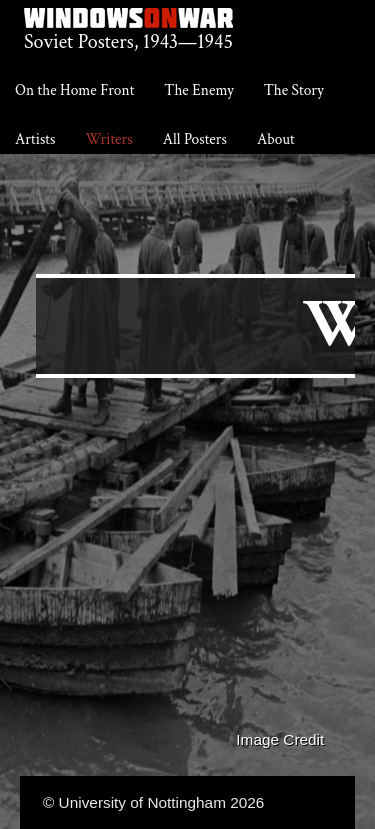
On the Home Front (74, 90)
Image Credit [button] (280, 739)
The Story (294, 90)
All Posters (195, 139)
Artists (35, 139)
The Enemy (198, 90)
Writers (108, 139)
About (276, 139)
